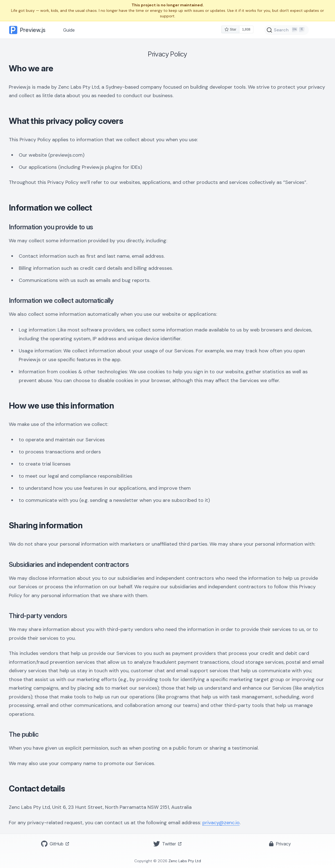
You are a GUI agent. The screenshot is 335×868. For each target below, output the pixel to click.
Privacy (280, 844)
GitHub (55, 844)
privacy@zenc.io (221, 823)
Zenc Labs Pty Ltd (185, 861)
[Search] (287, 30)
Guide (69, 30)
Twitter (167, 844)
